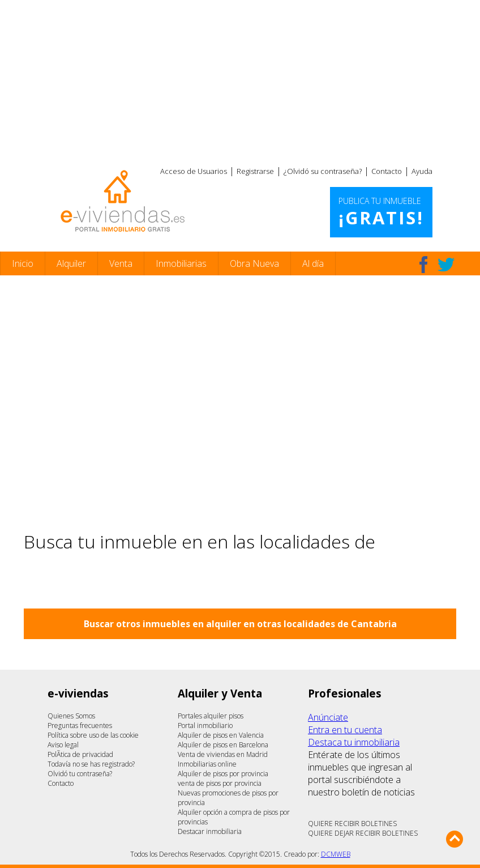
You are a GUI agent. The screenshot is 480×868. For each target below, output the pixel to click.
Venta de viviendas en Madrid (223, 754)
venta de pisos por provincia (220, 783)
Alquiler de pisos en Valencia (221, 735)
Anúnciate (328, 717)
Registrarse (255, 171)
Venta (121, 263)
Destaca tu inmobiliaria (354, 742)
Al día (313, 263)
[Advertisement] (240, 79)
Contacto (387, 171)
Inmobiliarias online (207, 764)
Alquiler (71, 263)
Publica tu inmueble (381, 212)
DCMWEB (336, 854)
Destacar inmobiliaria (210, 831)
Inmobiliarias (181, 263)
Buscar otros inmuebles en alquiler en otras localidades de (240, 624)
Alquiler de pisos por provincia (223, 774)
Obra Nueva (254, 263)
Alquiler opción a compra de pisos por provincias (234, 817)
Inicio (23, 263)
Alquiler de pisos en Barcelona (223, 745)
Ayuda (422, 171)
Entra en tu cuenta (345, 730)
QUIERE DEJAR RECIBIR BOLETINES (363, 833)
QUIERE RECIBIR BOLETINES (352, 824)
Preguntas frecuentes (80, 726)
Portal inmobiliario (205, 726)
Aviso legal (63, 745)
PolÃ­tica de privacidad (80, 754)
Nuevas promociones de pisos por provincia (228, 798)
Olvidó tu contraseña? (80, 774)
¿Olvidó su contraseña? (323, 171)
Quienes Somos (71, 716)
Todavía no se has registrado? (91, 764)
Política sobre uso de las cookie (93, 735)
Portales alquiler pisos (211, 716)
